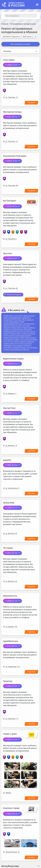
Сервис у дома (10, 734)
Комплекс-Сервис (11, 779)
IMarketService (10, 596)
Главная (5, 24)
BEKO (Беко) (27, 36)
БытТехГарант (10, 201)
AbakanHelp (9, 503)
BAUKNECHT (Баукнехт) (11, 36)
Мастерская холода (12, 112)
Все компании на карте (20, 44)
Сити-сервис (9, 60)
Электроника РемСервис (15, 156)
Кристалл (8, 253)
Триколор (8, 681)
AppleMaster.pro (11, 641)
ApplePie (7, 460)
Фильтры (7, 51)
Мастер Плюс (9, 408)
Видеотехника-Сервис (13, 359)
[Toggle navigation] (37, 5)
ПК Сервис (8, 548)
